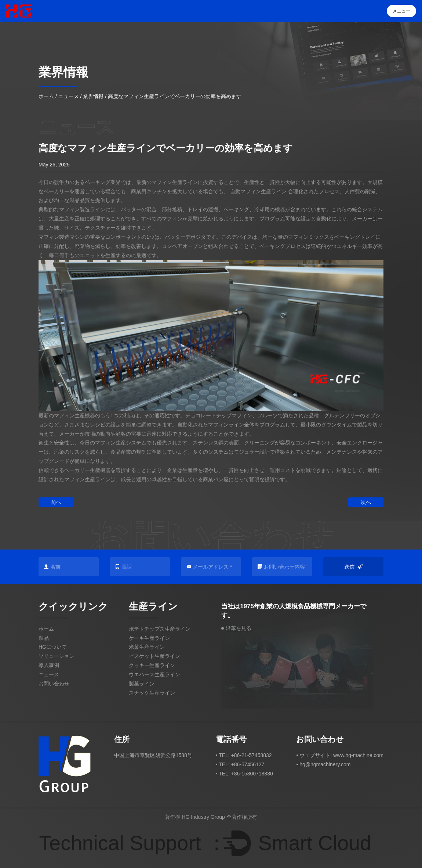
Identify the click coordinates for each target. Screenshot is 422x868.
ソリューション (57, 656)
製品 (44, 638)
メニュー (401, 11)
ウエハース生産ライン (154, 674)
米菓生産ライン (147, 647)
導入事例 (49, 665)
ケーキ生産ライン (149, 638)
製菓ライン (142, 684)
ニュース (69, 96)
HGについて (53, 647)
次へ (366, 502)
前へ (56, 502)
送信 (353, 567)
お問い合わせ (54, 684)
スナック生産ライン (152, 693)
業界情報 (93, 96)
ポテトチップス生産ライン (160, 629)
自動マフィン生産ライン (259, 191)
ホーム (46, 96)
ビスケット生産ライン (154, 656)
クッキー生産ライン (152, 665)
